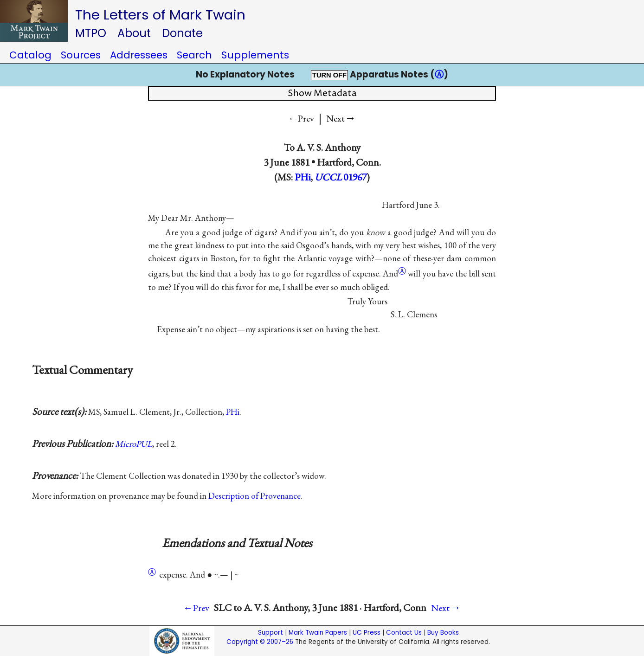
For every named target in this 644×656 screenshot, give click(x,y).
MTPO (91, 33)
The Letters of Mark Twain (160, 15)
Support (270, 633)
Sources (81, 55)
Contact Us (404, 633)
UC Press (367, 633)
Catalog (30, 55)
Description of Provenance (254, 496)
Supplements (255, 55)
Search (194, 55)
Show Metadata (322, 93)
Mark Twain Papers (318, 633)
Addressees (139, 55)
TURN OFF (329, 75)
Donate (182, 33)
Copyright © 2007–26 (260, 642)
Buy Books (443, 633)
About (134, 33)
